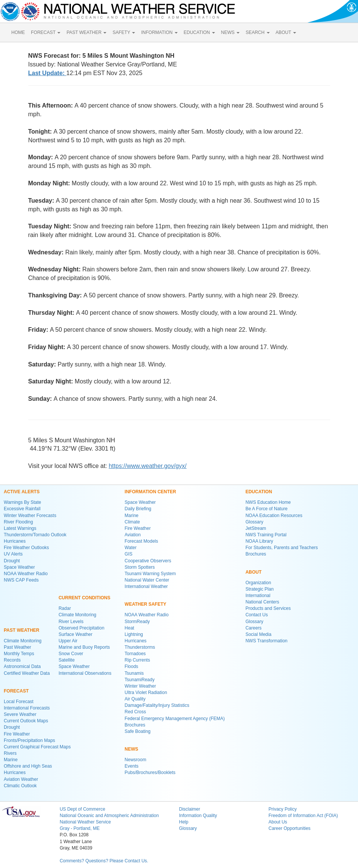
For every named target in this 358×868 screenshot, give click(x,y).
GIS (128, 554)
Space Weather (19, 567)
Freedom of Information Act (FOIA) (303, 816)
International (258, 596)
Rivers (10, 753)
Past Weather (17, 647)
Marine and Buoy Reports (84, 647)
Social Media (259, 634)
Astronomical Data (22, 666)
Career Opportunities (290, 828)
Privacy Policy (283, 809)
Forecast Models (141, 541)
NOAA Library (259, 541)
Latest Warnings (20, 528)
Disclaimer (189, 809)
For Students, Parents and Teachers (282, 548)
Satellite (67, 660)
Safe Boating (138, 731)
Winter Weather (140, 686)
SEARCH (257, 32)
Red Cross (135, 712)
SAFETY (124, 32)
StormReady (137, 622)
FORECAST (46, 32)
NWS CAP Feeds (21, 580)
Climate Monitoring (23, 641)
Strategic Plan (260, 589)
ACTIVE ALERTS (22, 492)
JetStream (256, 528)
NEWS (230, 32)
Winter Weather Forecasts (30, 516)
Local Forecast (19, 702)
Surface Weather (75, 634)
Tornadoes (135, 654)
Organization (258, 583)
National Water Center (147, 580)
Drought (12, 561)
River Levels (71, 622)
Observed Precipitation (81, 628)
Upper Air (68, 641)
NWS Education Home (268, 502)
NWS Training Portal (266, 535)
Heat (129, 628)
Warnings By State (22, 502)
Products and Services (268, 608)
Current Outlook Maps (26, 721)
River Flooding (18, 522)
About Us (278, 822)
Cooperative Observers (148, 561)
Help (184, 822)
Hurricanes (15, 541)
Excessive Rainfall (22, 509)
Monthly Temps (19, 654)
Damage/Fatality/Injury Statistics (157, 705)
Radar (65, 608)
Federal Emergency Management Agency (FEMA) (174, 719)
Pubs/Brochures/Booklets (150, 773)
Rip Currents (137, 660)
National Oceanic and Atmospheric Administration (109, 816)
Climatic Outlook (20, 786)
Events (131, 766)
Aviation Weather (21, 779)
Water (131, 548)
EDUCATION (199, 32)
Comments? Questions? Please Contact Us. (104, 861)
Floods (131, 666)
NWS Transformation (267, 641)
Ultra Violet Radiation (146, 693)
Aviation (132, 535)
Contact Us (257, 615)
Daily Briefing (138, 509)
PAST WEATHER (86, 32)
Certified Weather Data (27, 673)
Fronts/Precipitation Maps (29, 740)
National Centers (262, 602)
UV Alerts (13, 554)
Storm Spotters (140, 567)
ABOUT (286, 32)
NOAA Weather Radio (26, 574)
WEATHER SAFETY (145, 604)
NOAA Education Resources (274, 516)
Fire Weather (17, 734)
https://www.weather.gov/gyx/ (148, 466)
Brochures (135, 725)
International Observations (85, 673)
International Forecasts (27, 708)
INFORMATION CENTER (150, 492)
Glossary (254, 522)
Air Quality (135, 699)
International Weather (146, 586)
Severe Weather (20, 714)
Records (12, 660)
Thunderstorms (140, 647)
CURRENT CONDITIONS (84, 598)
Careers (254, 628)
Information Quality (198, 816)
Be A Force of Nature (267, 509)
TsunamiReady (139, 680)
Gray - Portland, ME (80, 828)
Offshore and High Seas (28, 766)
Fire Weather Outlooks (26, 548)
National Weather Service (85, 822)
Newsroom (135, 760)
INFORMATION (159, 32)
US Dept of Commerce (82, 809)
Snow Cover (71, 654)
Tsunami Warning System (150, 574)
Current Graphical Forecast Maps (37, 747)
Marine (11, 760)
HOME (18, 32)
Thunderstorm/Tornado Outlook (35, 535)
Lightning (134, 634)
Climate (132, 522)
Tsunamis (134, 673)
